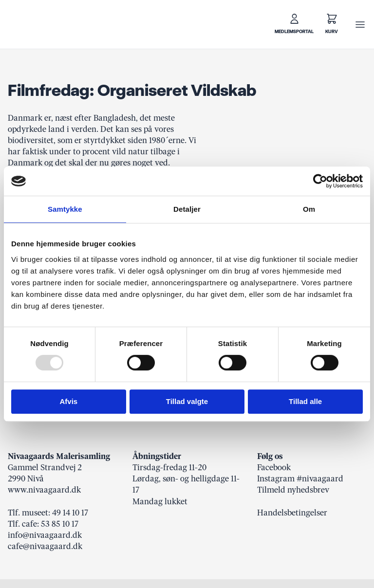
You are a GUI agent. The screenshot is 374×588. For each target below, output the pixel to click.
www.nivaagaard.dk (44, 490)
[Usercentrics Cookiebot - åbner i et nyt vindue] (320, 181)
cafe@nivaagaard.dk (45, 546)
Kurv (332, 32)
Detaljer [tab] (187, 209)
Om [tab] (309, 209)
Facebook (274, 467)
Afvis (68, 401)
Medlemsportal (294, 32)
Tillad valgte (187, 401)
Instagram (276, 478)
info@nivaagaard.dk (45, 535)
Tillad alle (305, 401)
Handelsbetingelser (292, 513)
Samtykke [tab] (65, 209)
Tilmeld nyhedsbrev (293, 490)
